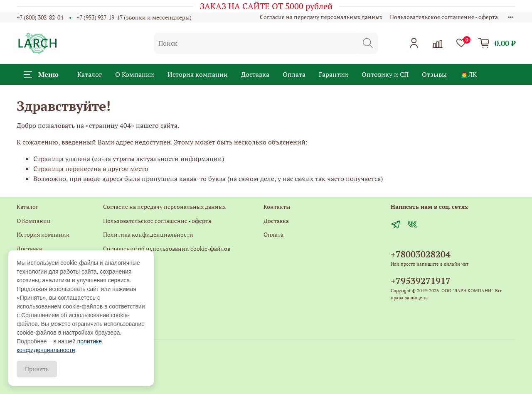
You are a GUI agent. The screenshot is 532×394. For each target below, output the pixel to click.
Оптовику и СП (385, 74)
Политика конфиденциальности (148, 234)
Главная (114, 290)
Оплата (294, 74)
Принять (37, 369)
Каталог (90, 74)
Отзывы (434, 74)
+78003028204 (421, 254)
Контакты (116, 263)
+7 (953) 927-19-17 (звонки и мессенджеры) (134, 17)
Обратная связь (124, 276)
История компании (198, 74)
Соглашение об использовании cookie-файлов (167, 248)
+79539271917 (421, 281)
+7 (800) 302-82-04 (40, 17)
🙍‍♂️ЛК (468, 74)
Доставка (255, 74)
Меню (41, 74)
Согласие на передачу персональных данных (321, 17)
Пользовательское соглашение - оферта (444, 17)
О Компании (135, 74)
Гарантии (334, 74)
